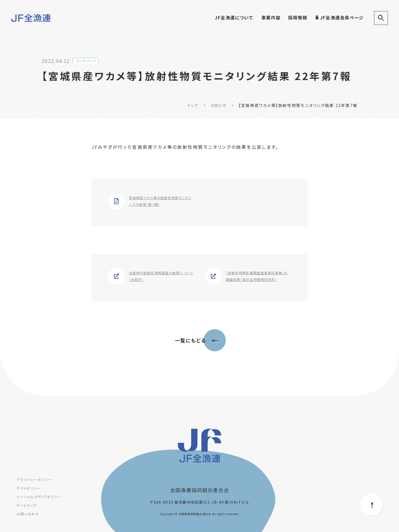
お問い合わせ (28, 514)
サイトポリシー (29, 488)
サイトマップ (27, 505)
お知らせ (218, 105)
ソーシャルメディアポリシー (39, 497)
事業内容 (271, 17)
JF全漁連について (234, 17)
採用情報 (298, 17)
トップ (193, 105)
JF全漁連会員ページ (339, 17)
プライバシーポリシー (34, 479)
